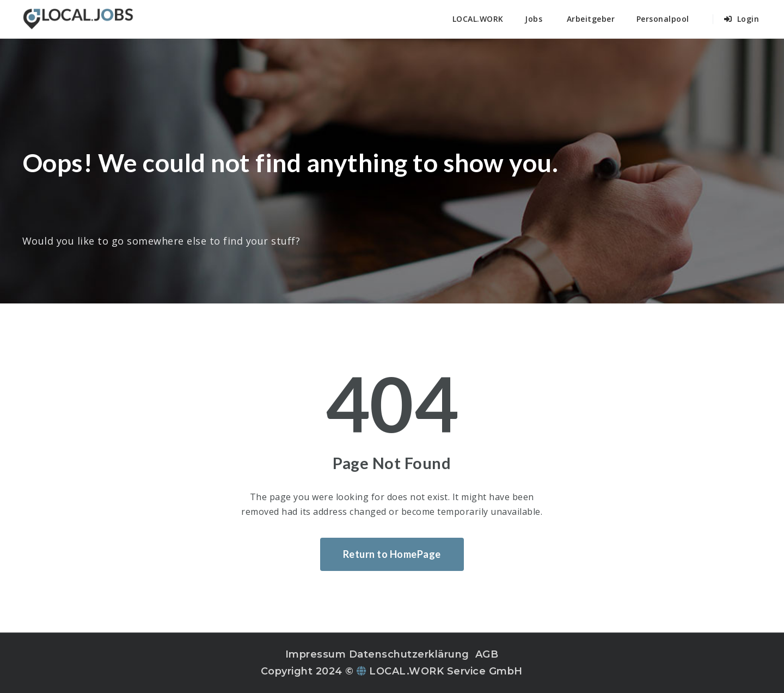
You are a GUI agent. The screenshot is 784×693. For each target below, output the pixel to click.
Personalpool (663, 19)
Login (742, 19)
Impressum (316, 654)
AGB (487, 654)
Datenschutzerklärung (409, 654)
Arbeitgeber (591, 19)
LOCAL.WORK (478, 19)
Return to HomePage (392, 554)
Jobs (534, 19)
